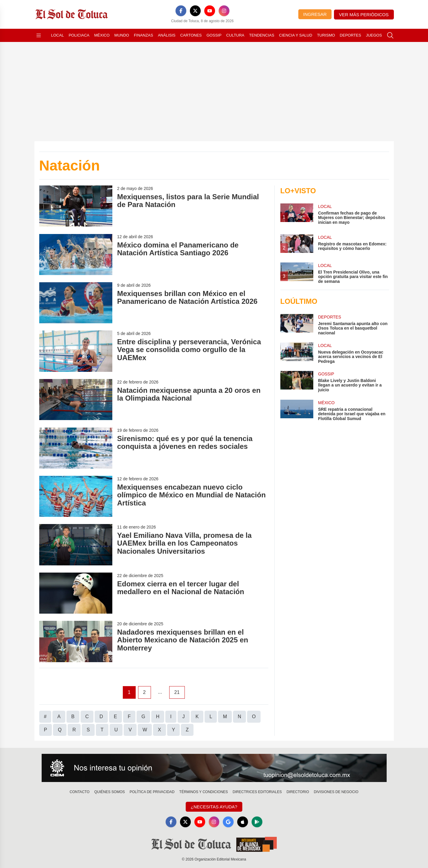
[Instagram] (224, 11)
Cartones (191, 35)
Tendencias (262, 35)
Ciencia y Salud (296, 35)
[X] (195, 11)
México (102, 35)
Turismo (326, 35)
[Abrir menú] (39, 35)
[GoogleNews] (228, 822)
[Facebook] (181, 11)
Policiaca (79, 35)
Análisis (167, 35)
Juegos (374, 35)
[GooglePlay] (257, 822)
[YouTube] (210, 11)
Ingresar (315, 14)
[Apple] (243, 822)
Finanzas (143, 35)
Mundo (122, 35)
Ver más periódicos (364, 15)
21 (177, 692)
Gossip (214, 35)
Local (58, 35)
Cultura (235, 35)
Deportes (350, 35)
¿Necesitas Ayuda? (214, 807)
